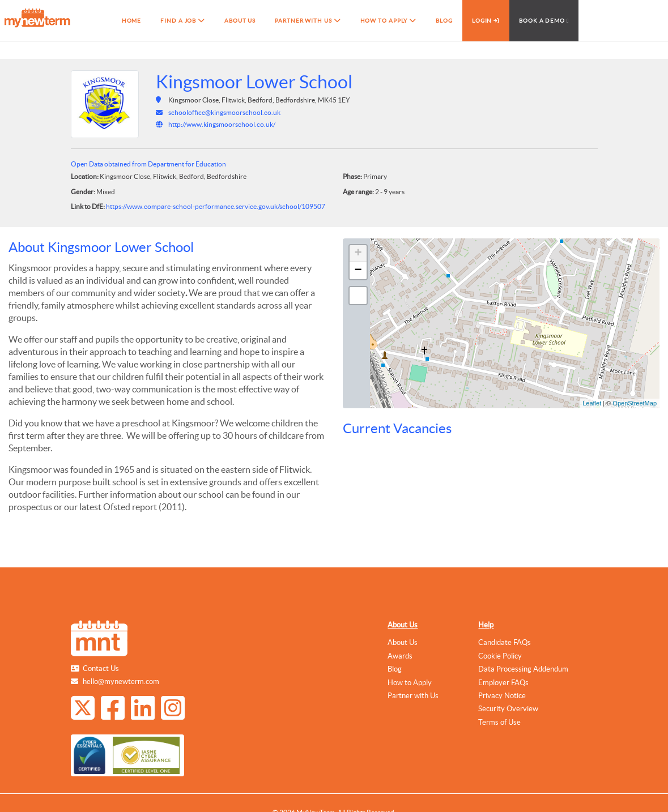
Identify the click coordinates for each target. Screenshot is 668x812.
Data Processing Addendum (523, 669)
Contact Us (101, 668)
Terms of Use (499, 722)
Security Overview (508, 709)
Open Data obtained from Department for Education (148, 164)
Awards (400, 656)
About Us (403, 625)
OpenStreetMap (635, 403)
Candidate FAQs (505, 642)
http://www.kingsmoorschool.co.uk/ (222, 124)
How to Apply (410, 683)
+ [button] (358, 254)
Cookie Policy (500, 656)
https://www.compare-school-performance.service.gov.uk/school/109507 (216, 206)
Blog (395, 669)
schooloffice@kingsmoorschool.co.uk (224, 112)
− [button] (358, 271)
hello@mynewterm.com (121, 681)
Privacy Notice (502, 696)
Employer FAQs (503, 683)
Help (486, 625)
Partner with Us (413, 696)
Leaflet (592, 403)
